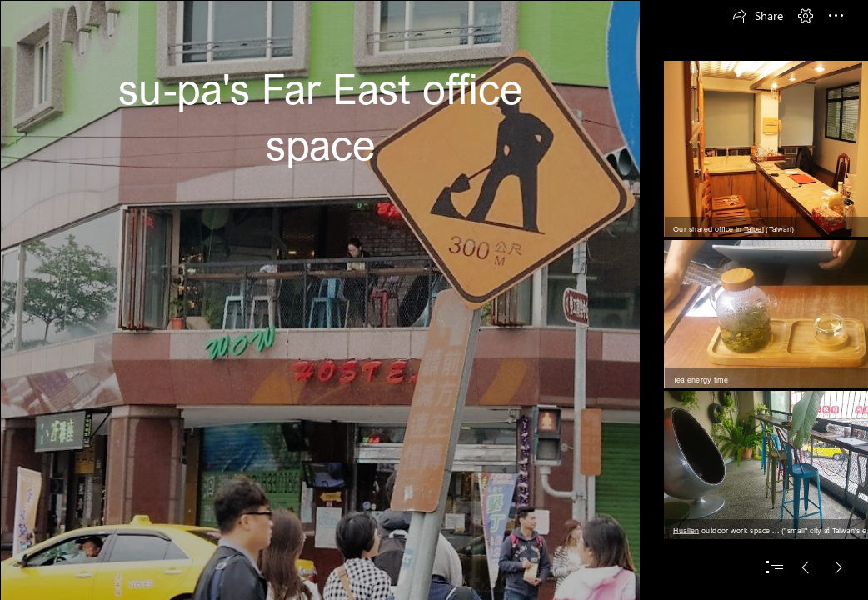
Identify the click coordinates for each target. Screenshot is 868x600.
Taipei (753, 228)
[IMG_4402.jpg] (320, 300)
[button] (756, 16)
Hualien (686, 530)
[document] (434, 300)
